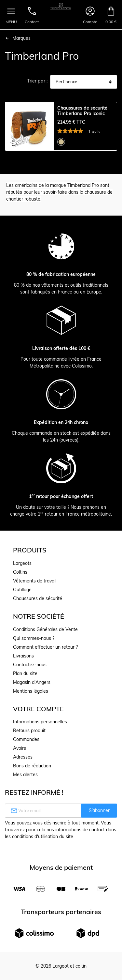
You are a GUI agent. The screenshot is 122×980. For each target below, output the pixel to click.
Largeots (22, 563)
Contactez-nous (30, 665)
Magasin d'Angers (32, 682)
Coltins (20, 572)
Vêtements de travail (35, 581)
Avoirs (20, 748)
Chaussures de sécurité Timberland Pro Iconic (82, 111)
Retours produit (29, 731)
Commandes (26, 739)
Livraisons (23, 656)
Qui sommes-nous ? (34, 638)
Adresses (23, 757)
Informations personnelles (40, 722)
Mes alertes (25, 775)
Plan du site (25, 673)
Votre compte (38, 709)
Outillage (22, 590)
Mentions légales (31, 691)
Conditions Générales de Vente (45, 629)
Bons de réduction (32, 766)
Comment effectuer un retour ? (45, 647)
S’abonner (99, 810)
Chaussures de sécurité (38, 598)
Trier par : (37, 81)
